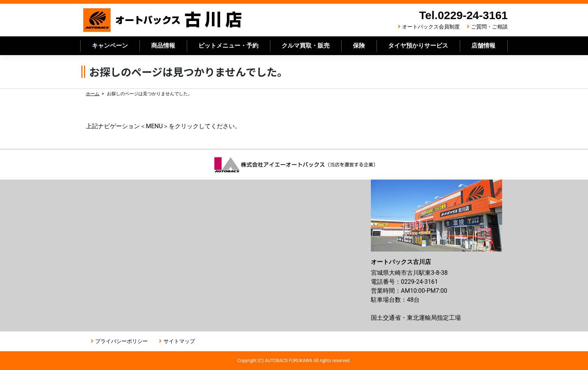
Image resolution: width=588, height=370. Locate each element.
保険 (359, 46)
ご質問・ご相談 (489, 27)
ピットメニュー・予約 (228, 46)
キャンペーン (110, 46)
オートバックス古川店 (163, 20)
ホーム (93, 94)
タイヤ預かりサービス (418, 46)
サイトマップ (179, 341)
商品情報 (163, 46)
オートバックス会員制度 (431, 27)
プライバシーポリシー (121, 341)
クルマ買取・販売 (306, 46)
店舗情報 (483, 46)
